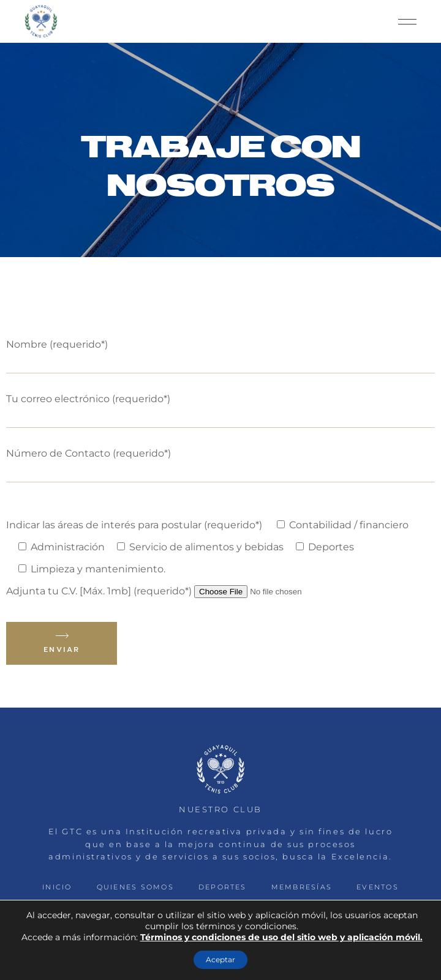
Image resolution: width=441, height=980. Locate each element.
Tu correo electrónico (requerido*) (221, 407)
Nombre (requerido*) (221, 353)
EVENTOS (378, 887)
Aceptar (221, 959)
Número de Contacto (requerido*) (221, 462)
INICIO (57, 887)
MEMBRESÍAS (302, 887)
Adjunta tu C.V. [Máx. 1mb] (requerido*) (178, 591)
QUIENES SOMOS (135, 887)
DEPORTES (223, 887)
